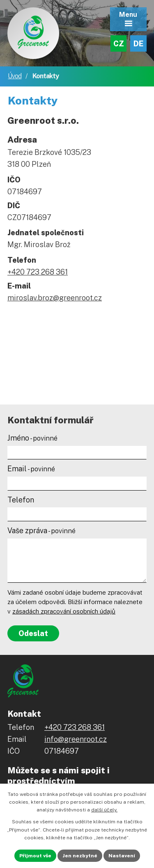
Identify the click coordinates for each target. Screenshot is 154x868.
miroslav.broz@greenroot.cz (55, 298)
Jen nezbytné (80, 856)
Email (31, 469)
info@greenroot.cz (76, 739)
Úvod (15, 76)
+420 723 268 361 (38, 272)
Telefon (21, 500)
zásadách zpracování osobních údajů (64, 611)
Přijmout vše (35, 856)
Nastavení (122, 856)
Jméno (32, 438)
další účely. (104, 810)
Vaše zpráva (41, 531)
